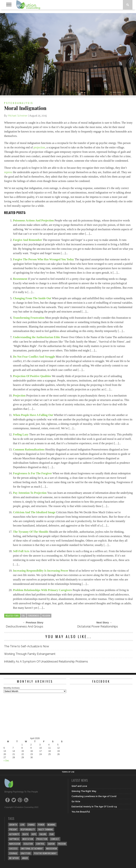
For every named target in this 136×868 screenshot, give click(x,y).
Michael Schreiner (18, 116)
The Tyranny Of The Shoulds (31, 532)
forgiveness (34, 616)
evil (23, 616)
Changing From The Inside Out (32, 298)
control (40, 844)
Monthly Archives (12, 688)
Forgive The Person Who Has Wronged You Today (44, 259)
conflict (55, 839)
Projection (20, 396)
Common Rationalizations (29, 449)
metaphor (14, 858)
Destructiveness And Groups (25, 627)
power (41, 825)
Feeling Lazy (21, 434)
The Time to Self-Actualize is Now (27, 646)
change (31, 825)
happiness (14, 839)
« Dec (6, 761)
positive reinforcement (45, 853)
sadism (51, 844)
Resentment (20, 279)
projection (39, 147)
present (13, 829)
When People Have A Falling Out (33, 415)
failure (43, 834)
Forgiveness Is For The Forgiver (33, 473)
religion (46, 616)
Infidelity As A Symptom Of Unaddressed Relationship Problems (46, 662)
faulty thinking (46, 829)
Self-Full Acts (21, 551)
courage (13, 853)
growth (13, 825)
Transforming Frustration (29, 318)
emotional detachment (32, 848)
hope (34, 834)
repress (8, 172)
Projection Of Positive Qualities (32, 376)
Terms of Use (68, 772)
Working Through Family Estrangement (30, 654)
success (13, 848)
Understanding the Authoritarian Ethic (37, 337)
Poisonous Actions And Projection (34, 220)
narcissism (15, 844)
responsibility (28, 829)
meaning (51, 825)
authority (14, 834)
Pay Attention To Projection (30, 493)
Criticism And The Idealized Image (35, 512)
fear (52, 834)
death (25, 834)
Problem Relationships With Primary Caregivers (43, 590)
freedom (62, 844)
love (22, 825)
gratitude (26, 853)
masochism (52, 848)
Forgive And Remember (28, 240)
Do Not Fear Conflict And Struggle (34, 357)
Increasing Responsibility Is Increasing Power (41, 571)
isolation (28, 844)
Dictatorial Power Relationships (98, 627)
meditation (28, 839)
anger (25, 858)
